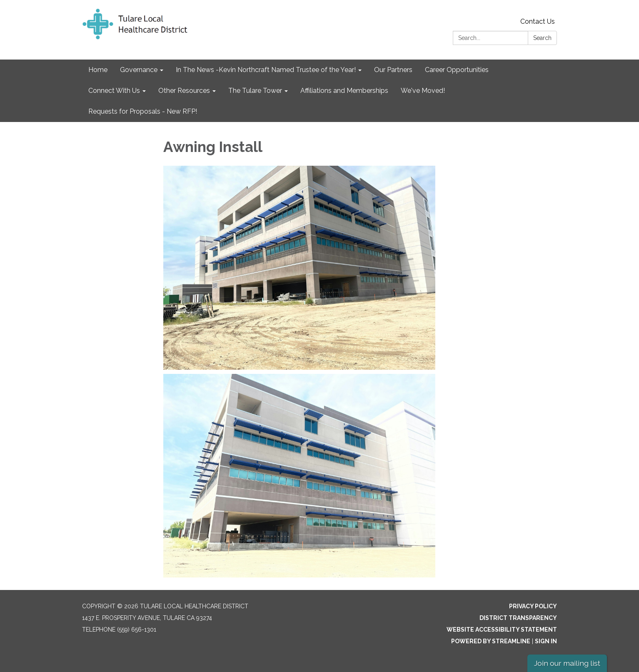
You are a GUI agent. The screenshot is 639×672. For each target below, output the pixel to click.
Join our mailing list (567, 663)
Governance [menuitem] (139, 70)
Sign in (546, 641)
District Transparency (518, 618)
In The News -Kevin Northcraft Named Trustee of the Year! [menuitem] (266, 70)
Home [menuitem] (98, 70)
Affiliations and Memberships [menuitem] (344, 91)
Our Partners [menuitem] (393, 70)
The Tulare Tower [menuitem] (255, 91)
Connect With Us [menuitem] (114, 91)
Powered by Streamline (491, 641)
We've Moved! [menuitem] (423, 91)
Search (542, 38)
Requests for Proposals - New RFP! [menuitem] (143, 111)
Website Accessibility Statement (502, 630)
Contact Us (538, 21)
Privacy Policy (533, 606)
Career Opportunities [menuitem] (457, 70)
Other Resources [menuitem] (184, 91)
